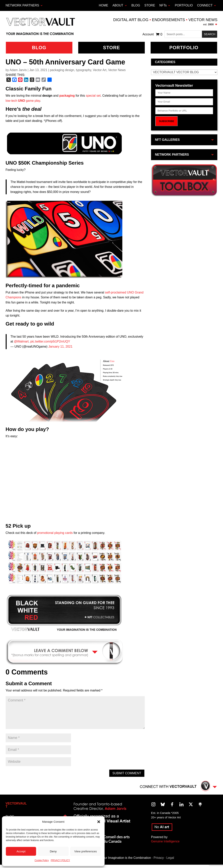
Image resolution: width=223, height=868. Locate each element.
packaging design (62, 70)
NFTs (163, 5)
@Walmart (21, 341)
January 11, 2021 (60, 347)
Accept (21, 851)
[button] (99, 822)
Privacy (159, 858)
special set (93, 96)
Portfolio (184, 48)
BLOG (136, 5)
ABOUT (118, 5)
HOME (103, 5)
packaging (67, 96)
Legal (170, 858)
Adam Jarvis (18, 70)
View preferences (86, 851)
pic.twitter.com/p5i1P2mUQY (50, 341)
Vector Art (100, 70)
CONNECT (205, 5)
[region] (64, 613)
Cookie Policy (42, 860)
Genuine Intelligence (165, 841)
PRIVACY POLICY (60, 860)
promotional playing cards (55, 533)
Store (111, 48)
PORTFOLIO (184, 5)
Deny (53, 851)
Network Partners (22, 5)
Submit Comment (127, 773)
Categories (165, 62)
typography (84, 70)
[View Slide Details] (64, 613)
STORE (150, 5)
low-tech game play (23, 101)
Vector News (117, 70)
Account (148, 34)
